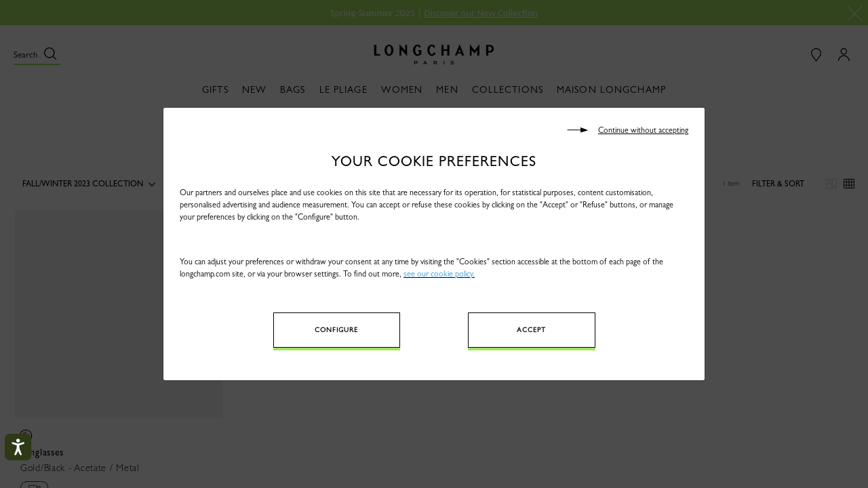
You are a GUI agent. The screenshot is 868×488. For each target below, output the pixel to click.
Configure (336, 330)
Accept (531, 330)
